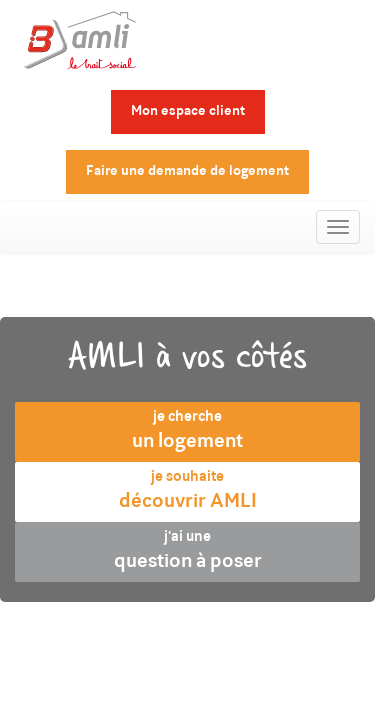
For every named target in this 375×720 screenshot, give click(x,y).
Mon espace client (188, 112)
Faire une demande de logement (187, 172)
